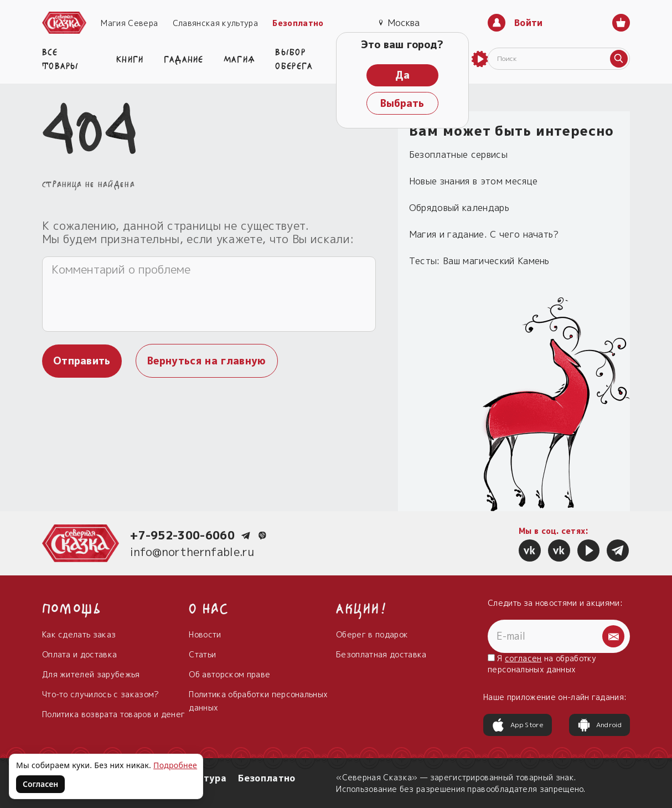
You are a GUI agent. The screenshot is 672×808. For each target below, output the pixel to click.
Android (599, 725)
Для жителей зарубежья (91, 674)
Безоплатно (298, 23)
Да (402, 75)
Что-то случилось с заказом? (101, 694)
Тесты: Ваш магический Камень (479, 261)
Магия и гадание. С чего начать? (484, 234)
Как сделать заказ (79, 634)
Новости (205, 634)
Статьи (202, 654)
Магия (240, 58)
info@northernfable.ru (192, 552)
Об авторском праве (229, 674)
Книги (130, 58)
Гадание (184, 58)
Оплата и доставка (79, 654)
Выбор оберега (294, 58)
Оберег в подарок (372, 634)
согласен (523, 658)
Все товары (61, 58)
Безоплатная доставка (381, 654)
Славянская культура (215, 23)
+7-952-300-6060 (182, 535)
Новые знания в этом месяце (473, 181)
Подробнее (175, 765)
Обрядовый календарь (459, 208)
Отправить (82, 361)
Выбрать (402, 103)
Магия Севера (129, 23)
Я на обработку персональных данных (542, 664)
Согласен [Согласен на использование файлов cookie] (40, 784)
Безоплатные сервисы (458, 155)
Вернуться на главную (206, 361)
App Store (518, 725)
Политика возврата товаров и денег (114, 714)
